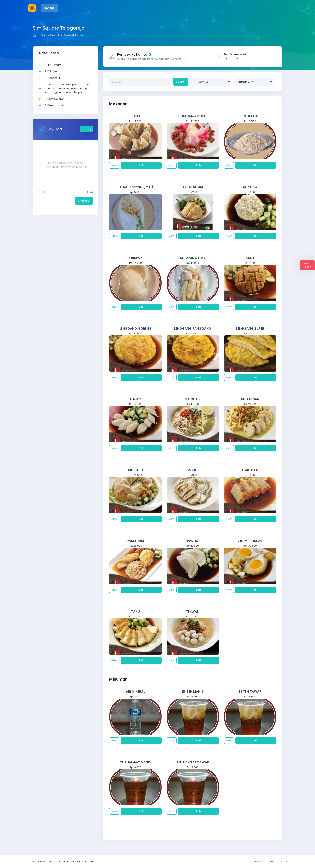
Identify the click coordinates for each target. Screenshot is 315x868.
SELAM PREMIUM (250, 541)
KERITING (250, 187)
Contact (282, 861)
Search (181, 82)
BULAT (136, 116)
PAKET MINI (135, 541)
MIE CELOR (193, 399)
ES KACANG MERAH (193, 116)
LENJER (136, 399)
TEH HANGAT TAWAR (193, 762)
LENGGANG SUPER (250, 329)
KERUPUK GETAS (193, 258)
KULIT (250, 258)
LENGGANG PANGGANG (193, 329)
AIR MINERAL (135, 691)
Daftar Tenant (50, 35)
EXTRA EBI (250, 116)
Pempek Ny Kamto (76, 35)
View (114, 165)
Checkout (84, 201)
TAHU (136, 612)
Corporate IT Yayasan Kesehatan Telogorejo (67, 861)
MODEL (193, 470)
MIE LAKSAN (250, 399)
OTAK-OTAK (250, 470)
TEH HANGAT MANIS (135, 762)
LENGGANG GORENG (136, 329)
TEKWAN (193, 612)
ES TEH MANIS (193, 691)
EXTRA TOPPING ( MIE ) (135, 187)
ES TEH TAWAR (250, 691)
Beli (141, 165)
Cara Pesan (307, 265)
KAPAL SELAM (193, 187)
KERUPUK (135, 258)
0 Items (86, 129)
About (257, 861)
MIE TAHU (136, 470)
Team (269, 861)
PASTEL (193, 541)
